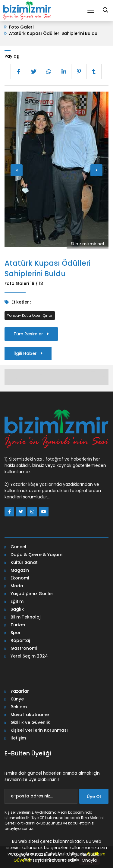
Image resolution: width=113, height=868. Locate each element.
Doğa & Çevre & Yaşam (36, 555)
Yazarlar (20, 691)
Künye (17, 699)
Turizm (18, 625)
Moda (17, 586)
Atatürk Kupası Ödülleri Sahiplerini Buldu (53, 33)
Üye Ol (94, 797)
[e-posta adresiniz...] (41, 796)
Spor (16, 633)
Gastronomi (24, 648)
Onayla (89, 860)
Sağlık (17, 609)
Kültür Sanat (24, 562)
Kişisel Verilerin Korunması (39, 730)
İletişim (18, 738)
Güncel (18, 547)
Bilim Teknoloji (26, 617)
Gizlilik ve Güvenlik (30, 722)
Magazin (20, 570)
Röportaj (20, 640)
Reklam (19, 707)
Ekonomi (20, 578)
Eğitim (17, 601)
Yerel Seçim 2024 (29, 656)
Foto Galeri (21, 27)
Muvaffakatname (30, 715)
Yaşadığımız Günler (32, 594)
